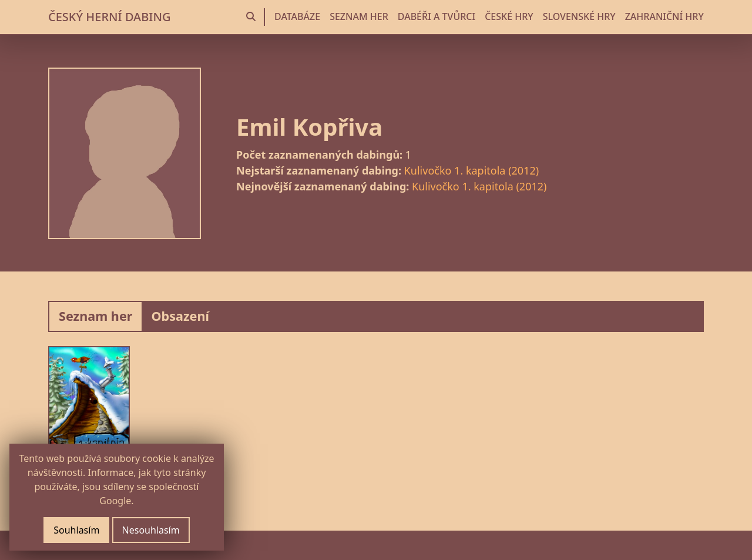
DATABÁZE (297, 16)
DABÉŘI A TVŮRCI (437, 16)
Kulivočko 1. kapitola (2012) (471, 170)
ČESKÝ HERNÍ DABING (109, 17)
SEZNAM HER (359, 16)
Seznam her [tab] (95, 316)
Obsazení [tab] (180, 316)
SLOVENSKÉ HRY (579, 16)
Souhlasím (76, 530)
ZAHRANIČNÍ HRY (664, 16)
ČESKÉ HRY (509, 16)
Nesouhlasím (151, 530)
